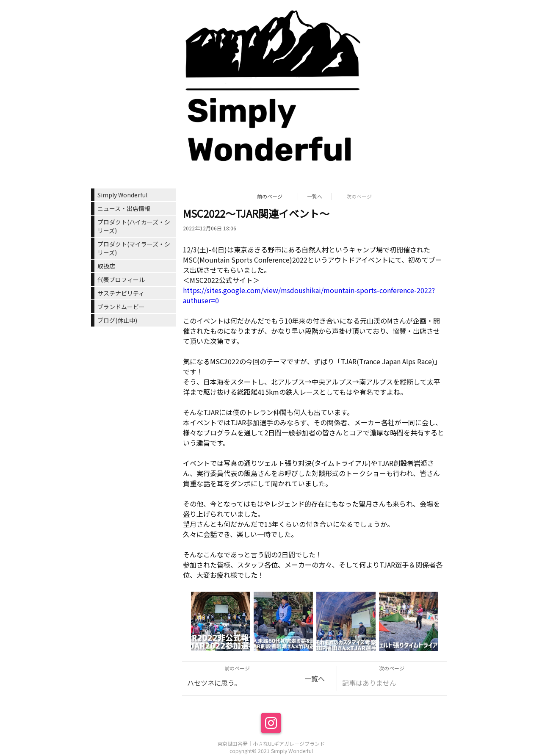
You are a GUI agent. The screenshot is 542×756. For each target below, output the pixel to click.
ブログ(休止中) (117, 320)
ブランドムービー (121, 307)
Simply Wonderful (122, 195)
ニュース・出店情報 (124, 208)
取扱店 (106, 266)
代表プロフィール (121, 280)
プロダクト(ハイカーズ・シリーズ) (134, 226)
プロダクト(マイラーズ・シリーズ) (134, 248)
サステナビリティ (121, 293)
